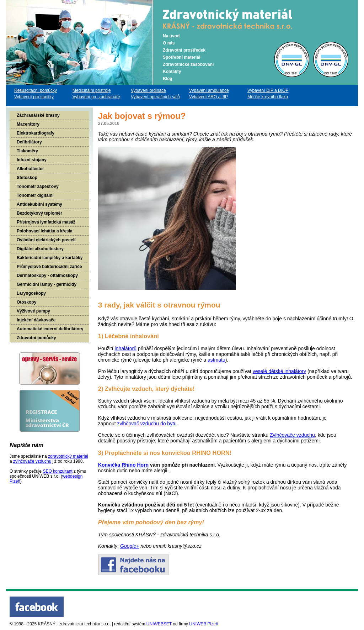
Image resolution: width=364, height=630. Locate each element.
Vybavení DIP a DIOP (268, 90)
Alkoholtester (30, 169)
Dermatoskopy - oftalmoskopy (47, 275)
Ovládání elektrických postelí (46, 240)
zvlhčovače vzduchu (32, 461)
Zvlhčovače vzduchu (292, 435)
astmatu (216, 360)
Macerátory (28, 124)
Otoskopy (26, 302)
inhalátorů (125, 348)
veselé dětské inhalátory (279, 371)
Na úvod (171, 36)
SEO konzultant (57, 471)
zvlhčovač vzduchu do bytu (147, 424)
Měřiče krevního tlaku (268, 97)
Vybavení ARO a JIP (208, 97)
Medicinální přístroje (92, 90)
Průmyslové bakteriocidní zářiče (49, 267)
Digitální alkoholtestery (40, 249)
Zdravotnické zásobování (188, 64)
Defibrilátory (29, 142)
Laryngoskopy (31, 293)
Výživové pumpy (33, 311)
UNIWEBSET (159, 624)
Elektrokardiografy (36, 133)
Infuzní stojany (32, 160)
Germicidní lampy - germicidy (47, 284)
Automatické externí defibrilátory (50, 329)
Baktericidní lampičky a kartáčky (50, 258)
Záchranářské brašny (38, 115)
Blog (168, 79)
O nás (169, 43)
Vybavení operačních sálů (155, 97)
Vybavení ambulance (209, 90)
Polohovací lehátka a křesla (45, 231)
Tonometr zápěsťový (38, 187)
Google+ (130, 546)
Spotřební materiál (181, 57)
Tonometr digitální (35, 195)
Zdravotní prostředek (184, 50)
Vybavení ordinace (148, 90)
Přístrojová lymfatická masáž (46, 222)
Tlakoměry (27, 151)
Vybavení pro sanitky (34, 97)
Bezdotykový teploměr (39, 213)
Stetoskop (27, 178)
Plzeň (213, 624)
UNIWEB (198, 624)
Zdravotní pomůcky (36, 338)
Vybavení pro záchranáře (96, 97)
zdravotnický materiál (68, 456)
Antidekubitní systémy (39, 204)
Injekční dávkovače (36, 320)
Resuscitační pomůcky (36, 90)
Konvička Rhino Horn (123, 465)
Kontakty (172, 72)
